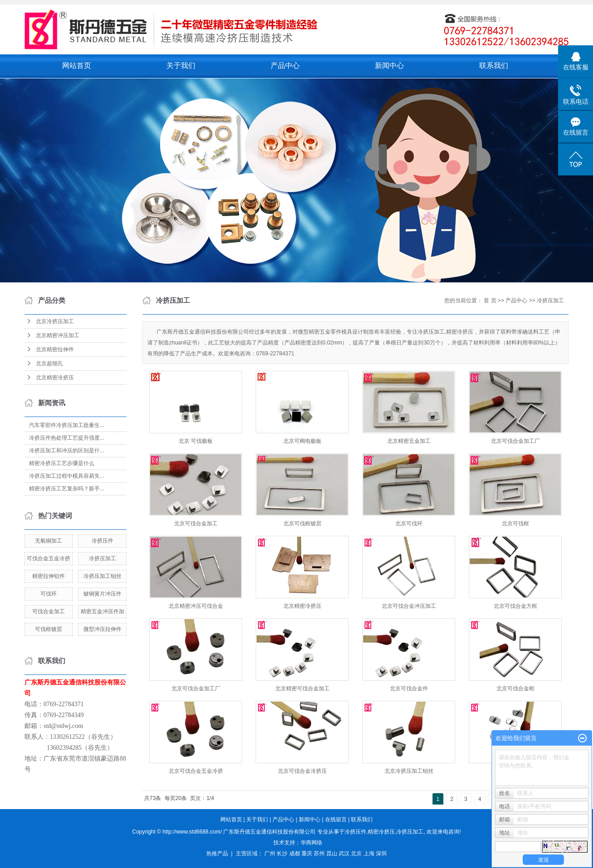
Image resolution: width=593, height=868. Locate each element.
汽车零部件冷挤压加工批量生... (67, 425)
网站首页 (77, 65)
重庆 (307, 853)
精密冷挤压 (381, 832)
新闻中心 (389, 65)
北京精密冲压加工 (58, 335)
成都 (295, 853)
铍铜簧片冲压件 (102, 594)
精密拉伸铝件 (49, 576)
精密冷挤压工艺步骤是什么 (62, 463)
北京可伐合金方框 (515, 606)
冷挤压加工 (102, 558)
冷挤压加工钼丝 (102, 576)
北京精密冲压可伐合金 (196, 606)
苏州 (319, 853)
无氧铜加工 (49, 541)
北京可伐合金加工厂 (515, 441)
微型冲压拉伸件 (102, 629)
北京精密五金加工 (409, 441)
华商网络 (311, 843)
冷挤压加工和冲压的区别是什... (67, 451)
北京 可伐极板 (196, 441)
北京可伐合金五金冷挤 (196, 771)
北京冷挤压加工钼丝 (409, 771)
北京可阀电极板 (302, 441)
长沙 (282, 853)
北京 (356, 853)
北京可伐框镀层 (302, 524)
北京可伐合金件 (409, 689)
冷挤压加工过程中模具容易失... (67, 476)
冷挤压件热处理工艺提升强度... (67, 438)
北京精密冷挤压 (55, 378)
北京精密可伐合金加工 (302, 689)
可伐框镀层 (49, 629)
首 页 (490, 301)
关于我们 (181, 65)
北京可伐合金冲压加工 (409, 606)
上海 (369, 853)
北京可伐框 (515, 524)
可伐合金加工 (49, 611)
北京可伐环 (409, 524)
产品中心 (285, 65)
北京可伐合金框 (515, 689)
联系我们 (494, 65)
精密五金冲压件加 (102, 611)
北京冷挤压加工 (55, 321)
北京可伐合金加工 (196, 524)
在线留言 (336, 820)
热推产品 (217, 853)
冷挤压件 (102, 541)
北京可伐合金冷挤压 (302, 771)
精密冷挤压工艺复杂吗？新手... (67, 489)
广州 (270, 853)
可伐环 (49, 594)
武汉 (344, 853)
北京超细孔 (49, 364)
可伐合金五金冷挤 (49, 558)
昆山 (332, 853)
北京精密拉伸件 (55, 349)
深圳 (381, 853)
